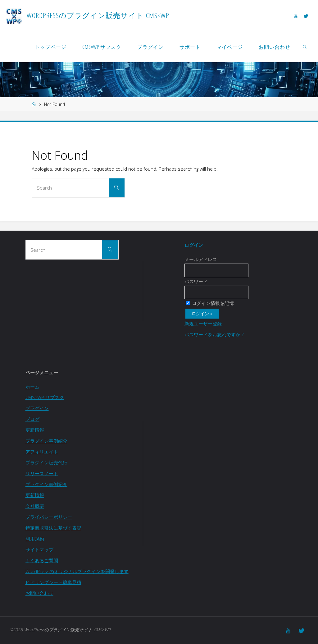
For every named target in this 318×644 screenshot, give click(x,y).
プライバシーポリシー (49, 517)
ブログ (32, 419)
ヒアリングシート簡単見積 (53, 582)
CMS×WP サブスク (45, 397)
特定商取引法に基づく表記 (53, 528)
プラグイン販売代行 (46, 462)
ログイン (194, 245)
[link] (305, 47)
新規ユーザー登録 (203, 324)
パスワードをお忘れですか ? (214, 334)
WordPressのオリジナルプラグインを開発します (77, 571)
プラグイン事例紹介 (46, 441)
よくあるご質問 (42, 560)
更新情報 (35, 430)
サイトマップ (39, 550)
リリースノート (42, 473)
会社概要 (35, 506)
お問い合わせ (39, 593)
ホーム (32, 387)
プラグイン (37, 408)
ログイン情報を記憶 (210, 303)
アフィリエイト (42, 452)
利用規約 (35, 539)
